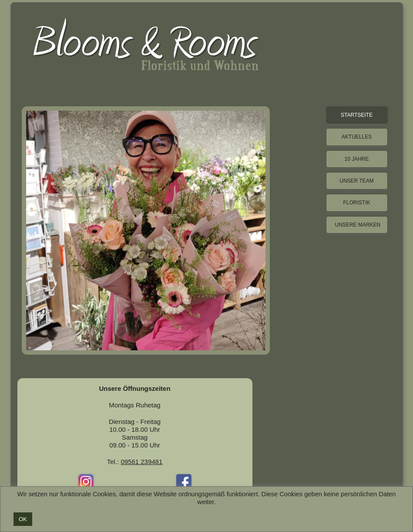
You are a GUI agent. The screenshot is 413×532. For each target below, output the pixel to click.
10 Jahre (356, 159)
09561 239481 (141, 462)
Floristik (356, 203)
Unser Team (356, 181)
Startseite (357, 115)
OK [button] (23, 519)
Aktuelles (357, 137)
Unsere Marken (358, 225)
